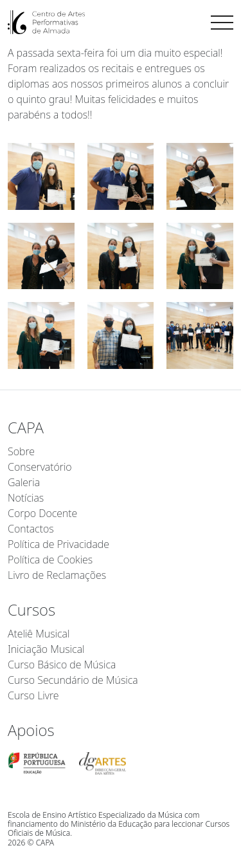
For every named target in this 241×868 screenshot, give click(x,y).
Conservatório (40, 467)
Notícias (26, 498)
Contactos (31, 529)
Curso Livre (33, 695)
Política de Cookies (50, 560)
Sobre (21, 451)
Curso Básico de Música (62, 665)
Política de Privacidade (58, 544)
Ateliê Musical (39, 634)
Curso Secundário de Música (73, 680)
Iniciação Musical (46, 649)
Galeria (24, 482)
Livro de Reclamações (57, 575)
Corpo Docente (42, 513)
